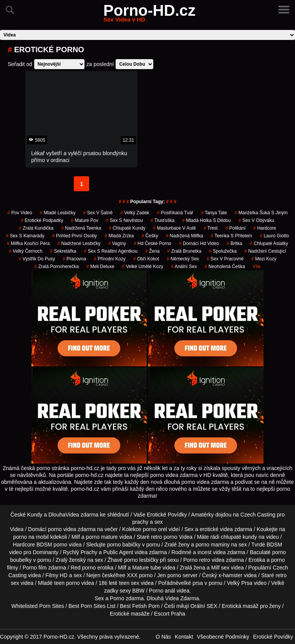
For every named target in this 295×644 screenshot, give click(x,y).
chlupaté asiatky (269, 243)
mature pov (84, 220)
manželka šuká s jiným (261, 213)
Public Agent (118, 552)
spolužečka (223, 251)
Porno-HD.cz (149, 15)
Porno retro (197, 560)
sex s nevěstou (124, 220)
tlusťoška (162, 220)
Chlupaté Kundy (127, 228)
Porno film (35, 568)
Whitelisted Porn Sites (38, 606)
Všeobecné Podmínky (223, 637)
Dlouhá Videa (163, 598)
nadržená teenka (81, 228)
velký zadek (135, 213)
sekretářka (63, 251)
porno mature (102, 537)
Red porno (83, 568)
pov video (20, 213)
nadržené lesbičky (79, 243)
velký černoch (26, 251)
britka (235, 243)
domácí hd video (199, 243)
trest (211, 228)
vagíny (117, 243)
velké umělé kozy (143, 267)
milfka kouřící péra (28, 243)
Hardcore (264, 228)
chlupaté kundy (239, 537)
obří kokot (146, 259)
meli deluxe (100, 267)
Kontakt (184, 637)
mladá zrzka (119, 236)
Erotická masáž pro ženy (251, 606)
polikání (236, 228)
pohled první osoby (75, 236)
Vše (257, 267)
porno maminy (213, 545)
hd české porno (152, 243)
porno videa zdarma (72, 529)
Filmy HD (56, 575)
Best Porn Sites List (92, 606)
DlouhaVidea (64, 515)
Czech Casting (258, 515)
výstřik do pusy (37, 259)
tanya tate (214, 213)
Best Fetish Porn (140, 606)
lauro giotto (274, 236)
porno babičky (124, 545)
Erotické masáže (130, 614)
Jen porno (169, 575)
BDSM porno (52, 545)
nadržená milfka (185, 236)
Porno (117, 598)
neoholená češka (225, 267)
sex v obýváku (256, 220)
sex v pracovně (225, 259)
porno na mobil (31, 537)
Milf (215, 568)
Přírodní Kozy (110, 259)
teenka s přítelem (232, 236)
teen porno (67, 583)
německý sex (183, 259)
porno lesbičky (141, 560)
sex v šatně (98, 213)
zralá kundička (36, 228)
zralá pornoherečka (56, 267)
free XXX (127, 575)
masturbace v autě (175, 228)
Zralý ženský (71, 560)
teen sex (129, 583)
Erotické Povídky (273, 637)
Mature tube (147, 568)
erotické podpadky (42, 220)
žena (152, 251)
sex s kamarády (25, 236)
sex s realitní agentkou (111, 251)
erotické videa (216, 529)
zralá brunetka (184, 251)
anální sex (184, 267)
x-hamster (230, 575)
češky (150, 236)
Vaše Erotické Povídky (160, 515)
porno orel (155, 529)
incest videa (212, 552)
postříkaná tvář (175, 213)
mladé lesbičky (58, 213)
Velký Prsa (240, 583)
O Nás (163, 637)
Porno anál (162, 591)
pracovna (74, 259)
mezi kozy (264, 259)
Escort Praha (170, 614)
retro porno (164, 537)
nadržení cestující (265, 251)
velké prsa (191, 583)
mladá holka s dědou (206, 220)
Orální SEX (204, 606)
